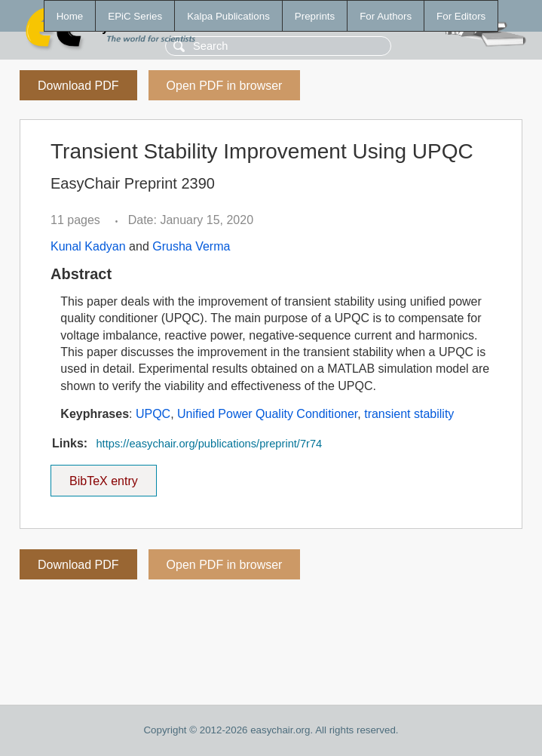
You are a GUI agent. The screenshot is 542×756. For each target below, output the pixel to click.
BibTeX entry (103, 476)
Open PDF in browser (225, 86)
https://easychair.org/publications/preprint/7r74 (209, 444)
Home (70, 16)
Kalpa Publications (228, 16)
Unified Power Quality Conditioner (267, 414)
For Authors (386, 16)
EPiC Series (135, 16)
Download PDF (78, 86)
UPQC (153, 414)
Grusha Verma (191, 246)
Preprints (315, 16)
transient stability (409, 414)
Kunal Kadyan (88, 246)
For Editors (461, 16)
